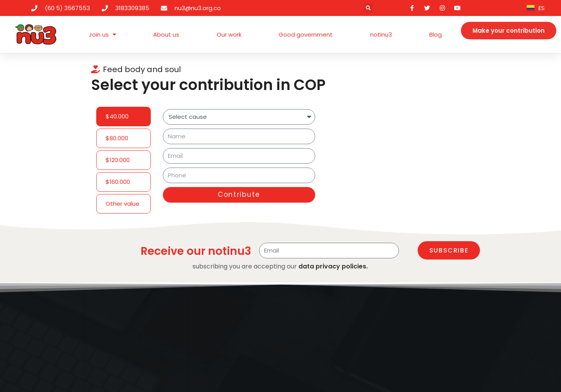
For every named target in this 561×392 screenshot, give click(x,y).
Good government (306, 34)
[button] (368, 8)
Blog (436, 34)
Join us (102, 34)
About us (166, 34)
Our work (229, 34)
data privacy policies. (333, 266)
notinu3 (381, 34)
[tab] (123, 117)
